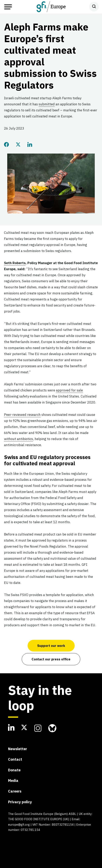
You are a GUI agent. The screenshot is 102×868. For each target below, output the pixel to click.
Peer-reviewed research (22, 415)
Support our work (51, 646)
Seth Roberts (15, 263)
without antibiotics (19, 439)
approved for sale (69, 390)
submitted (47, 104)
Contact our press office (51, 659)
